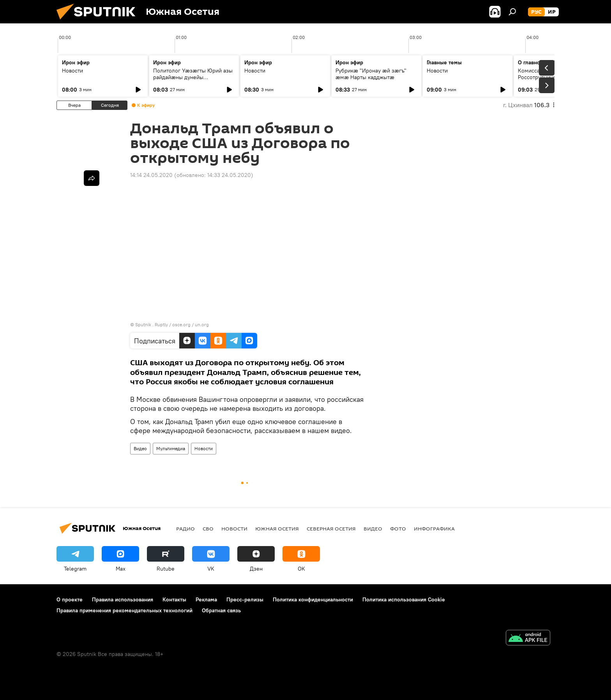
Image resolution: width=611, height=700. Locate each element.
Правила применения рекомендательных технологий (124, 610)
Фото (398, 529)
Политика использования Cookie (404, 599)
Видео (140, 448)
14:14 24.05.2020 (151, 175)
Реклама (206, 599)
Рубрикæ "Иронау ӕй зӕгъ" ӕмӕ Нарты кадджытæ (371, 74)
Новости (72, 71)
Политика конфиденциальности (313, 599)
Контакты (174, 599)
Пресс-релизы (245, 599)
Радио (185, 529)
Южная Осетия (277, 529)
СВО (208, 529)
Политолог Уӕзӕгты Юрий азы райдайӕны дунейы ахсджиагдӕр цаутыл (193, 77)
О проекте (70, 599)
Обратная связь (221, 610)
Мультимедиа (171, 448)
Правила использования (123, 599)
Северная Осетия (331, 529)
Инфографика (434, 529)
